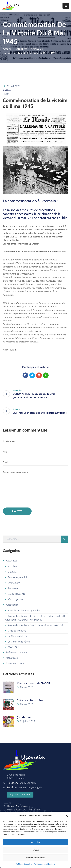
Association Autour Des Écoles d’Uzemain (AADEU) (36, 625)
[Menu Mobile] (66, 6)
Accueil (7, 49)
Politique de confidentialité (44, 864)
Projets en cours (15, 663)
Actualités (21, 49)
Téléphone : (22, 783)
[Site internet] (35, 441)
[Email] (35, 462)
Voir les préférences (36, 858)
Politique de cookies (24, 864)
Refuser (35, 850)
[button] (67, 816)
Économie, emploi (17, 577)
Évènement (14, 583)
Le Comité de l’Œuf (18, 636)
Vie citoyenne (15, 599)
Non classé (12, 658)
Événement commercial (19, 653)
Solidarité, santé (17, 594)
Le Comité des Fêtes (19, 642)
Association (12, 605)
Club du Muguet (17, 631)
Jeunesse (13, 588)
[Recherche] (32, 539)
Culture (12, 572)
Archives (36, 49)
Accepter (36, 842)
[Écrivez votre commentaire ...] (35, 483)
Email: (25, 788)
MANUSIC (13, 647)
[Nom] (35, 452)
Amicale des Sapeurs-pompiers (25, 611)
